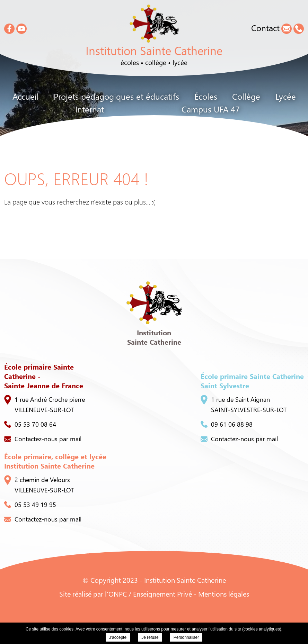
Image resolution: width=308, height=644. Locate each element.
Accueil (26, 96)
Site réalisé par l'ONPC (93, 594)
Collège (246, 96)
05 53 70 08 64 (30, 424)
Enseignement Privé (162, 594)
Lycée (286, 96)
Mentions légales (224, 594)
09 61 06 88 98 (227, 424)
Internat (90, 109)
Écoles (206, 96)
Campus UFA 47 (211, 109)
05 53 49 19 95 (30, 505)
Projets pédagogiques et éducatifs (116, 96)
